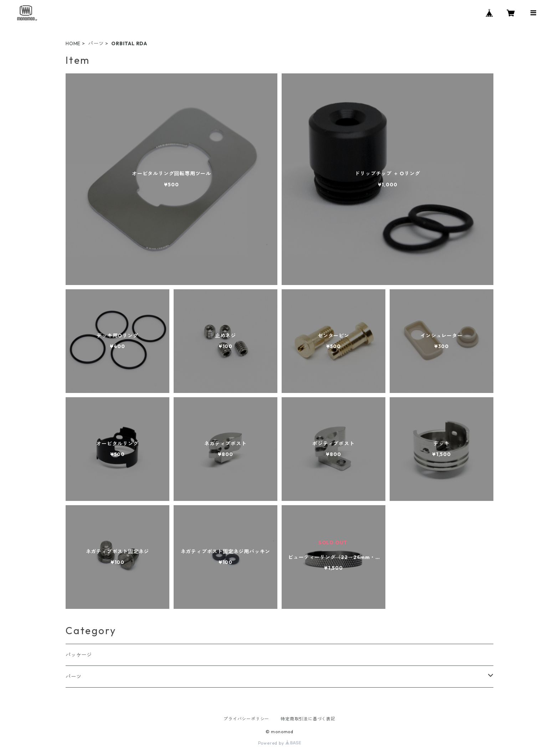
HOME (73, 43)
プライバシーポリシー (246, 719)
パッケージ (79, 655)
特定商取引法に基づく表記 (308, 719)
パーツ (96, 43)
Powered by (280, 743)
